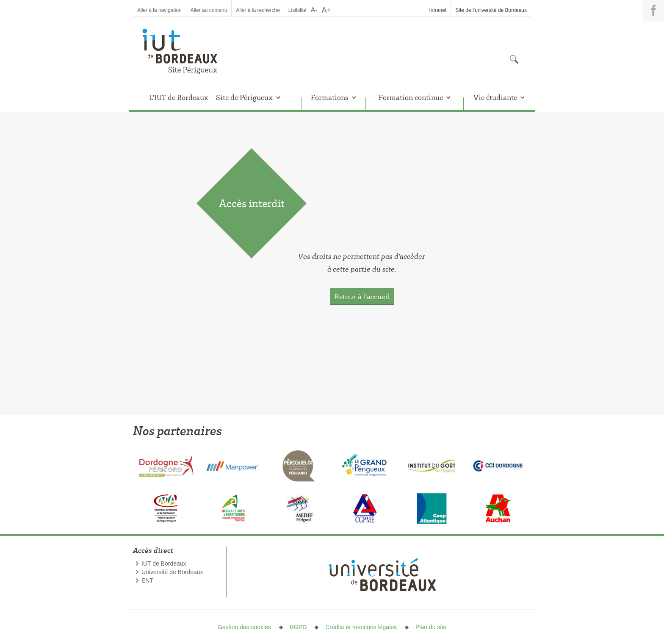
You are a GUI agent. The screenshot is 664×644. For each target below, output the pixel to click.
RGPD (298, 627)
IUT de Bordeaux (164, 563)
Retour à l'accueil (362, 296)
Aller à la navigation (159, 10)
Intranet (438, 10)
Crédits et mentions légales (361, 627)
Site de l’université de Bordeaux (491, 10)
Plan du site (431, 627)
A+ (327, 10)
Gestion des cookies (244, 627)
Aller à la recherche (258, 10)
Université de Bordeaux (172, 572)
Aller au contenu (209, 10)
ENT (147, 580)
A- (314, 10)
